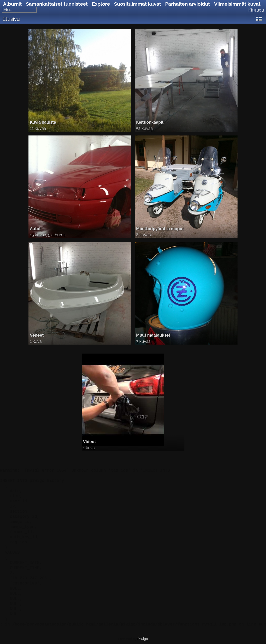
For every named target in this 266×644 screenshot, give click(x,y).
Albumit (12, 4)
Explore (101, 4)
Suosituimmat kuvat (138, 4)
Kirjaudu (256, 10)
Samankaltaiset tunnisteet (57, 4)
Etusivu (11, 19)
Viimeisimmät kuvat (237, 4)
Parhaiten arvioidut (188, 4)
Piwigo (143, 639)
